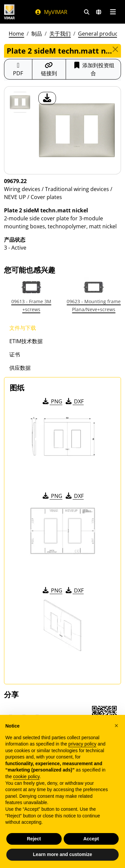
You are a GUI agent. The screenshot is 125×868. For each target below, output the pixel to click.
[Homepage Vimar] (9, 12)
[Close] (115, 49)
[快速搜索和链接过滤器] (87, 12)
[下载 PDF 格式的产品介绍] (18, 69)
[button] (116, 726)
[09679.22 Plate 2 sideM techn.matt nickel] (20, 102)
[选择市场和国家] (99, 12)
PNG (52, 401)
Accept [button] (91, 839)
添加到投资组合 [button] (93, 69)
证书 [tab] (15, 354)
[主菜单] (113, 12)
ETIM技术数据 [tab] (26, 341)
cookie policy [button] (26, 776)
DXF (74, 401)
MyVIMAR (51, 12)
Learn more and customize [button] (62, 854)
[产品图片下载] (47, 98)
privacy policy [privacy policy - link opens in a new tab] (82, 744)
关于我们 (60, 34)
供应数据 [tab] (20, 368)
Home (16, 34)
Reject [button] (34, 839)
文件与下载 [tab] (23, 328)
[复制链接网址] (49, 69)
